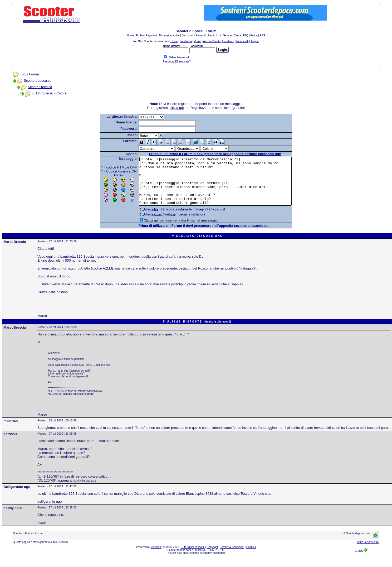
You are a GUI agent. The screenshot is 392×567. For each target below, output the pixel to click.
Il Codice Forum (106, 171)
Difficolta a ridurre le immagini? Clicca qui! (184, 219)
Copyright (212, 557)
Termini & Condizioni (232, 557)
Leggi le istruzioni (182, 224)
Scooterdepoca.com (39, 81)
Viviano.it (156, 557)
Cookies (251, 557)
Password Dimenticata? (177, 62)
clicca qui (177, 108)
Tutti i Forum (29, 74)
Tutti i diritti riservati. (193, 557)
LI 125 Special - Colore (49, 93)
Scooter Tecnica (40, 87)
